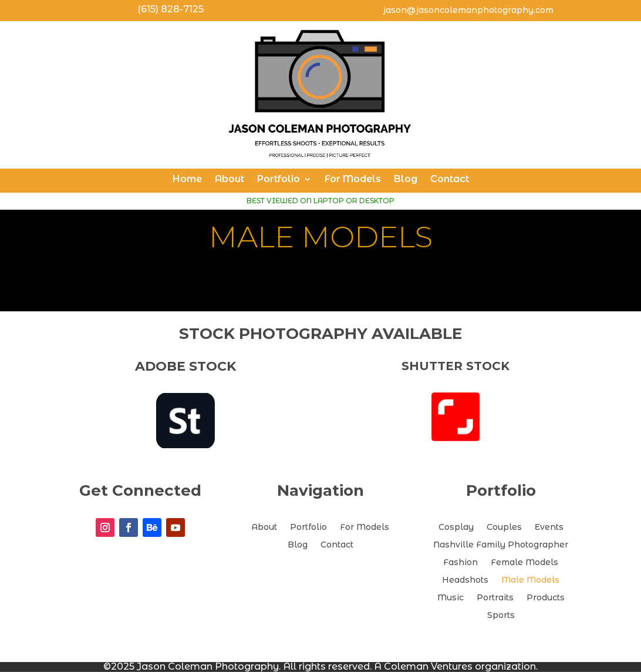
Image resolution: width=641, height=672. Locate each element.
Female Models (524, 563)
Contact (450, 180)
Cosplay (456, 527)
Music (451, 598)
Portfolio (279, 180)
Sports (501, 616)
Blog (406, 180)
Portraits (495, 598)
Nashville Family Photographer (501, 545)
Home (187, 180)
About (230, 180)
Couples (504, 527)
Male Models (530, 580)
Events (549, 527)
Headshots (465, 580)
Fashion (460, 563)
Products (546, 598)
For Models (353, 180)
